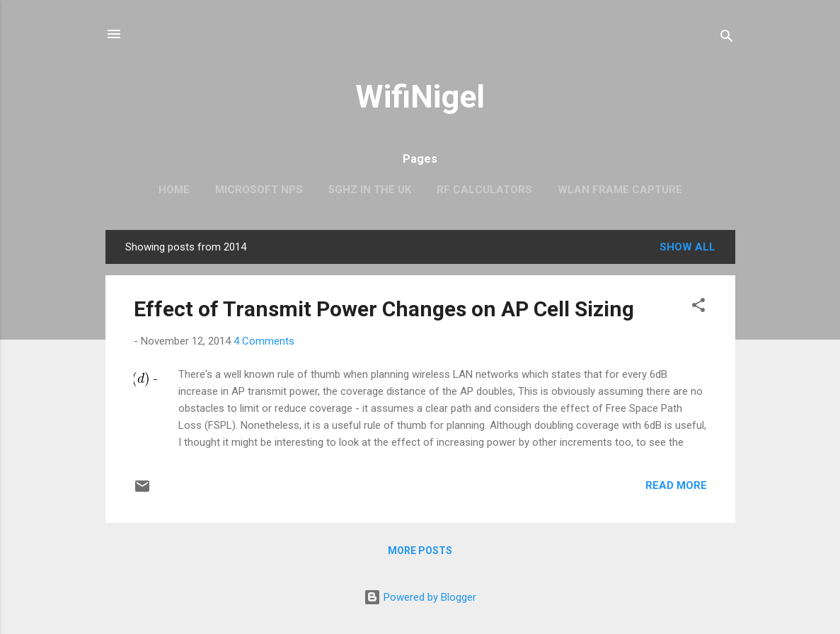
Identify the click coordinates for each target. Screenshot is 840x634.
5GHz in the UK (370, 190)
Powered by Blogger (420, 597)
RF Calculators (484, 190)
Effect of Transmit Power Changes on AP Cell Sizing (384, 309)
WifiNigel (420, 97)
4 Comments (264, 341)
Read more (676, 485)
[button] (698, 307)
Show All (687, 247)
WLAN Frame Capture (620, 190)
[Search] (727, 39)
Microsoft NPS (259, 190)
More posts (420, 551)
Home (174, 190)
